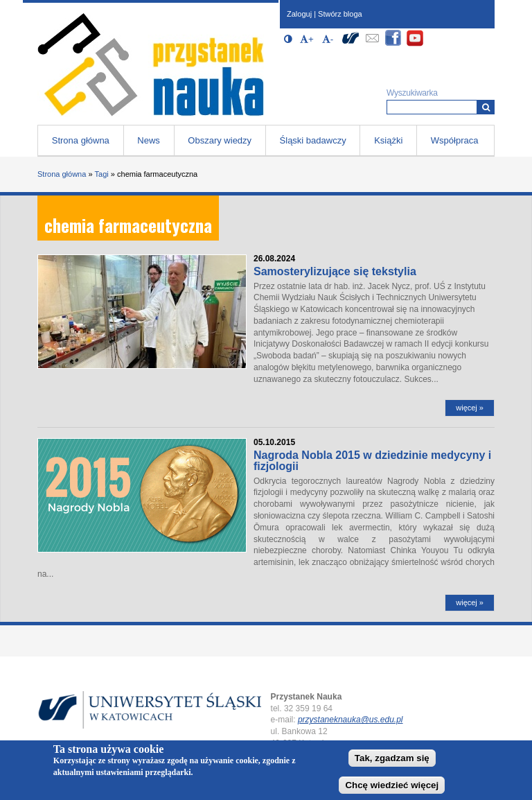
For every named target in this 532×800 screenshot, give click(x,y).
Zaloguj (299, 14)
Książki (388, 140)
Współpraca (455, 140)
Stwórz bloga (340, 14)
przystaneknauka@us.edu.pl (351, 720)
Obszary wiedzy (220, 140)
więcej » (470, 408)
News (149, 140)
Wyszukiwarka (412, 93)
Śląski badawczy (313, 140)
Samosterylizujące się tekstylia (335, 271)
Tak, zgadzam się (392, 759)
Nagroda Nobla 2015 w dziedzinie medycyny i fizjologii (372, 461)
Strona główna (81, 140)
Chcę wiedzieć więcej (392, 786)
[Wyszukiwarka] (486, 107)
